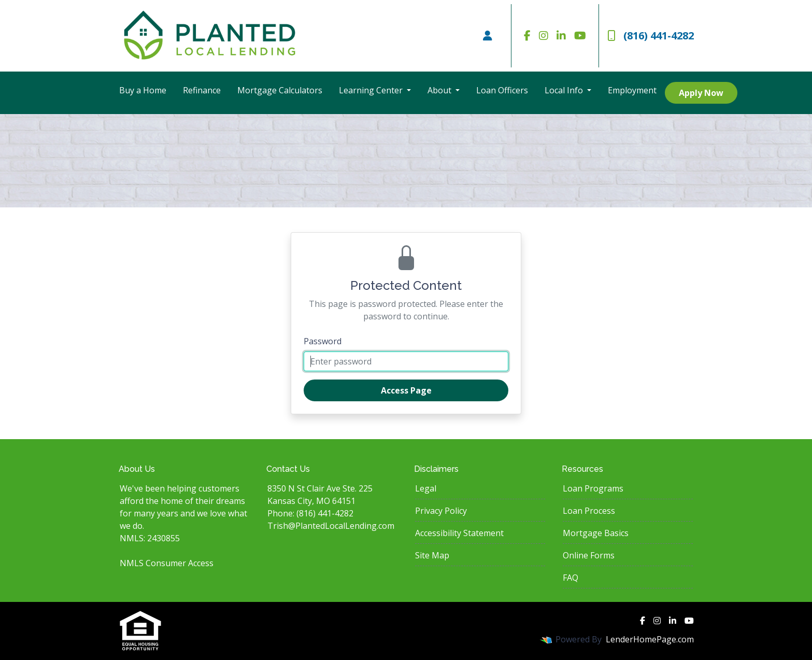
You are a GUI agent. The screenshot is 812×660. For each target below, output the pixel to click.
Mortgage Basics (596, 533)
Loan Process (589, 511)
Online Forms (589, 555)
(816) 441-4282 (651, 36)
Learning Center (372, 90)
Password (323, 341)
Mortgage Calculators (280, 90)
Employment (632, 90)
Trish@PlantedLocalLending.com (331, 526)
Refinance (202, 90)
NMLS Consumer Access (167, 563)
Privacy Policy (441, 511)
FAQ (571, 578)
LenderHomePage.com (650, 639)
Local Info (565, 90)
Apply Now (701, 93)
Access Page (406, 390)
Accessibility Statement (459, 533)
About (440, 90)
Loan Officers (502, 90)
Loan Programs (593, 488)
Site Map (432, 555)
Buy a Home (143, 90)
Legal (426, 488)
